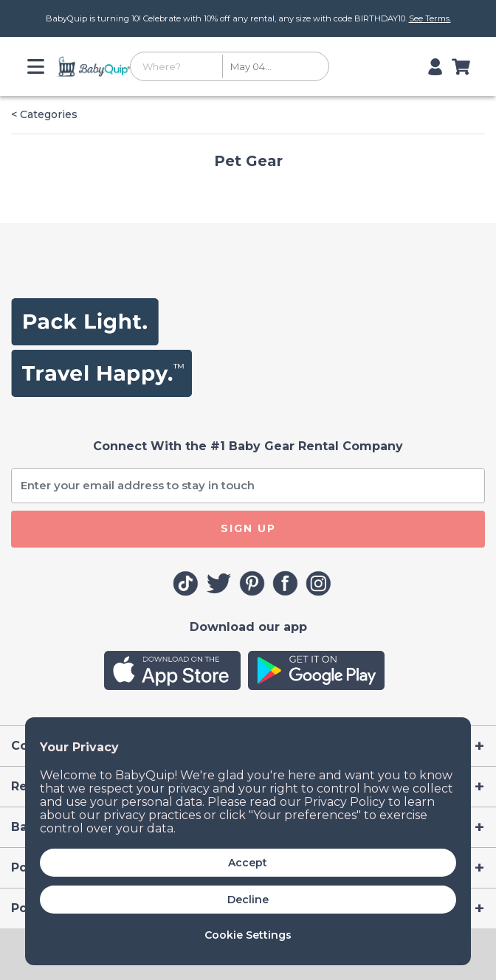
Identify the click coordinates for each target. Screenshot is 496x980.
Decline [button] (248, 900)
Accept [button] (248, 863)
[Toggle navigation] (39, 66)
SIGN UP (248, 528)
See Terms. (430, 18)
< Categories (44, 114)
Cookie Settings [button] (248, 935)
